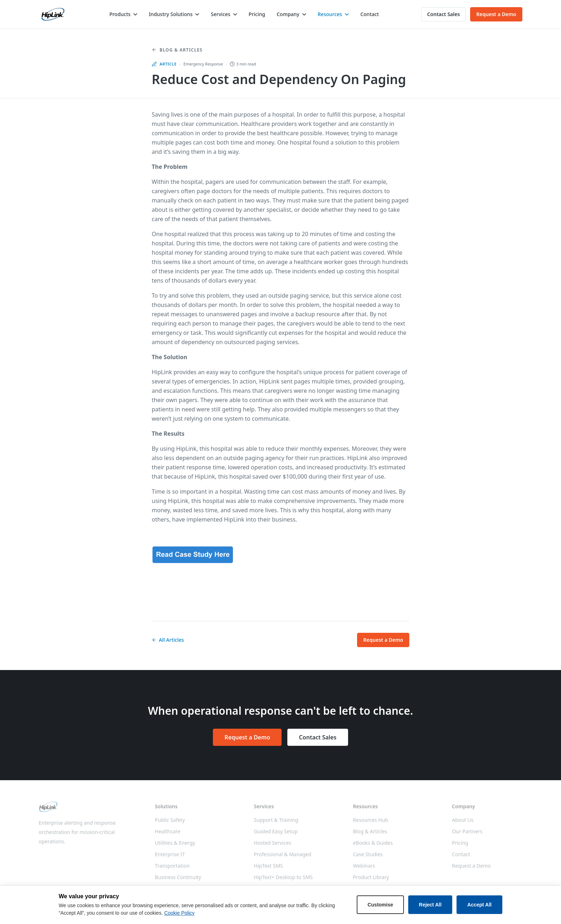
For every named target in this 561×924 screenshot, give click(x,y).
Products (120, 14)
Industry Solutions (171, 14)
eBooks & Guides (373, 846)
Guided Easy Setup (276, 834)
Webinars (364, 869)
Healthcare (168, 834)
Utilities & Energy (175, 846)
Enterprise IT (170, 857)
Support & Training (276, 823)
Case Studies (368, 857)
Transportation (172, 869)
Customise (380, 905)
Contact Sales (444, 14)
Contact (370, 14)
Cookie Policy (179, 913)
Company (288, 14)
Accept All (479, 905)
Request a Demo (496, 14)
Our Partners (467, 834)
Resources (330, 14)
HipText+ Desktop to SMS (283, 880)
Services (221, 14)
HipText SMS (269, 869)
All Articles (168, 640)
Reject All (430, 905)
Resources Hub (370, 823)
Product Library (371, 880)
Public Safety (170, 823)
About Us (463, 823)
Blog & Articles (177, 50)
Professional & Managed (283, 857)
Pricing (257, 14)
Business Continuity (178, 880)
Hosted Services (273, 846)
